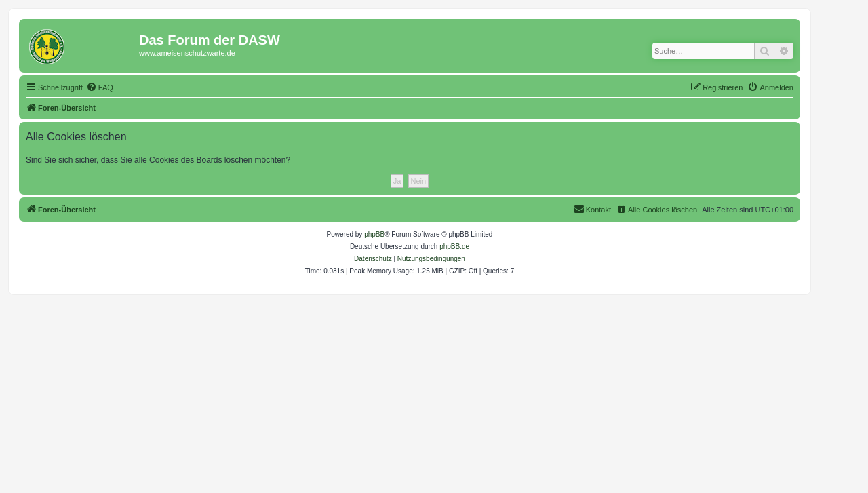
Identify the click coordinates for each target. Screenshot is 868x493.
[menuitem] (100, 87)
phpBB (374, 234)
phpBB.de (454, 246)
